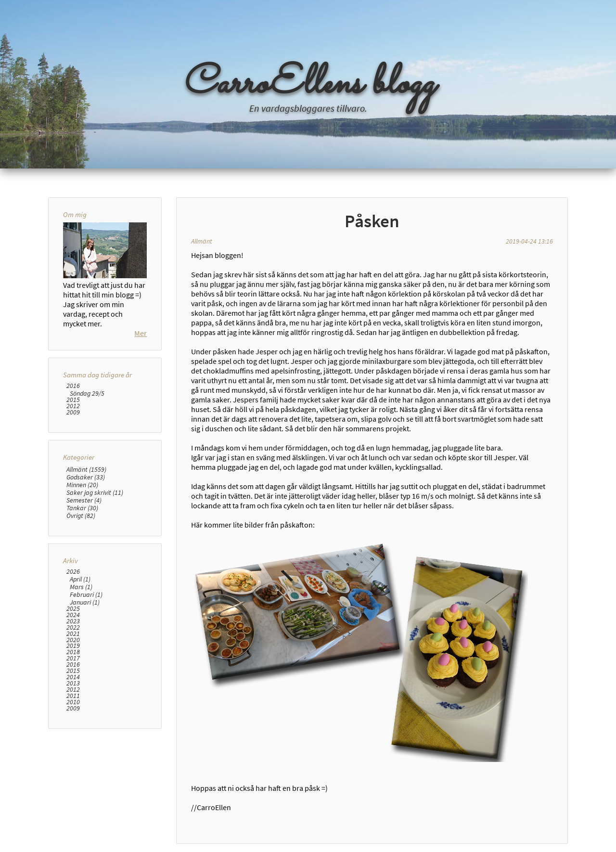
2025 (73, 609)
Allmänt (202, 241)
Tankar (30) (82, 508)
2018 (73, 652)
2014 (73, 677)
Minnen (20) (82, 485)
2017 (73, 658)
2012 (73, 406)
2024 (73, 615)
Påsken (372, 221)
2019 (73, 646)
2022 (73, 627)
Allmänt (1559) (86, 469)
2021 (73, 634)
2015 (73, 400)
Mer (141, 333)
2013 (73, 683)
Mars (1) (81, 587)
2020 (73, 640)
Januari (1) (85, 602)
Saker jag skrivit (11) (95, 492)
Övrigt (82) (81, 516)
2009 (73, 412)
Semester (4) (84, 500)
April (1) (80, 579)
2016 (73, 386)
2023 (73, 621)
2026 (73, 572)
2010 (73, 702)
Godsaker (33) (86, 477)
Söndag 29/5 (87, 393)
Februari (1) (86, 594)
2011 (73, 696)
